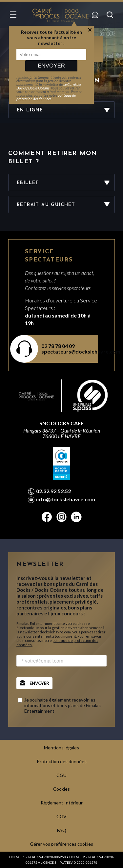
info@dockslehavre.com (66, 499)
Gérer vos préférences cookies (61, 844)
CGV (61, 816)
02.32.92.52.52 (53, 491)
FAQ (62, 830)
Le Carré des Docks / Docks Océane (49, 86)
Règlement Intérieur (62, 803)
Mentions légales (61, 748)
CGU (61, 775)
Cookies (61, 789)
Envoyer (51, 66)
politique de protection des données (46, 97)
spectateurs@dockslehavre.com (66, 351)
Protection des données (62, 761)
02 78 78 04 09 (58, 346)
